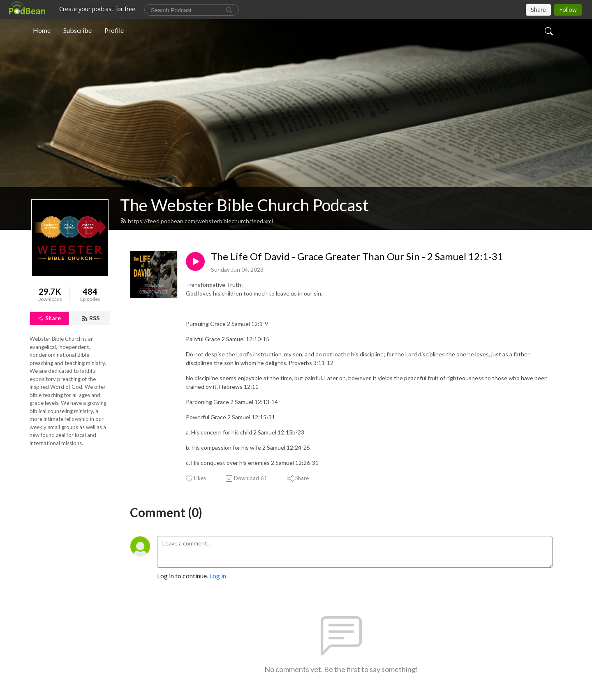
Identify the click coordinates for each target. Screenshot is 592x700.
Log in (218, 576)
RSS (90, 318)
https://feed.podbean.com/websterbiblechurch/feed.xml (197, 221)
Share (49, 318)
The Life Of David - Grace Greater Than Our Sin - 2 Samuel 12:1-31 (357, 256)
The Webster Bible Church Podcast (244, 205)
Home (42, 30)
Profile (114, 30)
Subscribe (77, 30)
